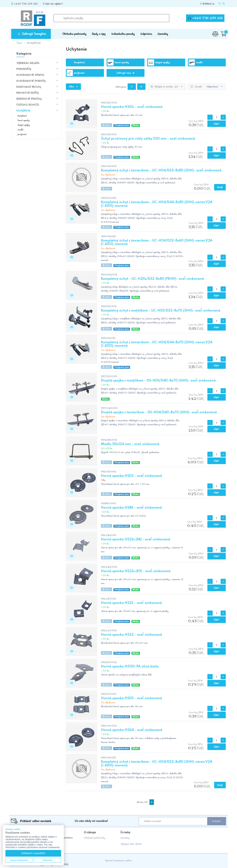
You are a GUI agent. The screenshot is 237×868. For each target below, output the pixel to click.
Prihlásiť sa (209, 4)
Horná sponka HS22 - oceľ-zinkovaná (131, 635)
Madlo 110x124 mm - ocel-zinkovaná (130, 444)
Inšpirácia (146, 34)
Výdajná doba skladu (131, 844)
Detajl (220, 187)
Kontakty (163, 34)
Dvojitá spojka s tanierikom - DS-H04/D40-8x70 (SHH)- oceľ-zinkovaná (159, 412)
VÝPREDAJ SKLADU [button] (28, 63)
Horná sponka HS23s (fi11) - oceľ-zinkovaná (136, 571)
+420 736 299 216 (26, 4)
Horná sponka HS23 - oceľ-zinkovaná (131, 603)
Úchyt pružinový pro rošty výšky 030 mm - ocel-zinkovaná (148, 139)
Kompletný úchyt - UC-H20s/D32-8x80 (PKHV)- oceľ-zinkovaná (152, 279)
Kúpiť (217, 124)
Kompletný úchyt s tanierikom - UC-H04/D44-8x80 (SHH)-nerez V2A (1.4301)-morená (157, 204)
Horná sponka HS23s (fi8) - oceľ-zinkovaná (136, 540)
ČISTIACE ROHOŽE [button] (28, 105)
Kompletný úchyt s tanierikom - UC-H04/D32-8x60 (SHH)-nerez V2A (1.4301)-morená (157, 243)
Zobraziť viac (126, 73)
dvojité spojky (24, 125)
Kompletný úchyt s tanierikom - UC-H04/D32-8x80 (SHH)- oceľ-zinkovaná (161, 171)
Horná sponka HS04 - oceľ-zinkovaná (132, 730)
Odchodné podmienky (95, 838)
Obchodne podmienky (74, 34)
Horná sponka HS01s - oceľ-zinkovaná (132, 107)
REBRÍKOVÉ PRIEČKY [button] (29, 99)
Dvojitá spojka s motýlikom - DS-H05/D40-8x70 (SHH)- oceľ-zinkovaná (158, 381)
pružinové (22, 134)
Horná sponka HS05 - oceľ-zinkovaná (131, 698)
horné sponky (24, 120)
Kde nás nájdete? (54, 4)
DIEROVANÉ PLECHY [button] (29, 87)
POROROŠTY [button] (24, 69)
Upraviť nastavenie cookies (118, 860)
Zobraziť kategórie (32, 34)
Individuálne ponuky (123, 34)
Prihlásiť (217, 821)
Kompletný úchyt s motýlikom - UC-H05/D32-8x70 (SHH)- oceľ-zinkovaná (161, 311)
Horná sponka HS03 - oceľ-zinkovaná (131, 476)
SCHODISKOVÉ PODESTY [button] (31, 81)
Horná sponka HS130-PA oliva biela (130, 667)
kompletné (22, 116)
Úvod (19, 43)
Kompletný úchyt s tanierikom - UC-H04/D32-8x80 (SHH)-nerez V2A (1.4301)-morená (157, 764)
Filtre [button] (73, 87)
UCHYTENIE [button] (23, 111)
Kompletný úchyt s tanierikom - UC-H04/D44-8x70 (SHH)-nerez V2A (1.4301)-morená (157, 344)
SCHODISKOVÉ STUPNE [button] (30, 75)
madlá (21, 130)
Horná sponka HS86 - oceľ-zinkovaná (131, 508)
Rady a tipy (99, 34)
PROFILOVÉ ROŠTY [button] (27, 93)
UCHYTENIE (34, 43)
